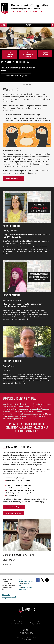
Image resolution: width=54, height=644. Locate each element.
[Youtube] (31, 633)
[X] (23, 633)
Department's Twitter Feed (42, 580)
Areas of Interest (34, 502)
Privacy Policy (6, 595)
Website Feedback (18, 622)
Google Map (23, 589)
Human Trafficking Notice (17, 624)
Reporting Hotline (37, 624)
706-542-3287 (27, 587)
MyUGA (18, 618)
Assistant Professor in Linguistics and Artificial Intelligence (27, 118)
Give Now (29, 25)
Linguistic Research (45, 54)
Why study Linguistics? (14, 178)
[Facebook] (21, 633)
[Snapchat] (28, 633)
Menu (3, 25)
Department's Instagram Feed (47, 580)
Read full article (23, 319)
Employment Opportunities (37, 618)
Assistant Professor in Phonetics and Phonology (23, 115)
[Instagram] (26, 633)
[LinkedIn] (33, 633)
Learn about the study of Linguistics (16, 76)
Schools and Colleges (18, 616)
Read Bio (22, 383)
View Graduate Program (14, 507)
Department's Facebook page (38, 580)
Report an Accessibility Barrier (37, 622)
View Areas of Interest (13, 513)
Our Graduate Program (10, 55)
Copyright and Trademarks (18, 620)
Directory (37, 616)
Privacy (37, 620)
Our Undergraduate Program (28, 55)
